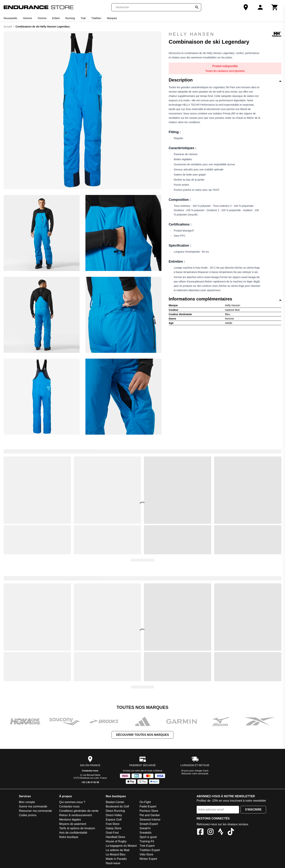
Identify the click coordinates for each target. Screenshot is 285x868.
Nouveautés (10, 18)
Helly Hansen (225, 34)
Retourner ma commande (35, 811)
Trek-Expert (147, 846)
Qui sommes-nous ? (72, 802)
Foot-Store (113, 824)
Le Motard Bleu (116, 854)
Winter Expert (148, 859)
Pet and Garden (150, 815)
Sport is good (148, 837)
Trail (83, 18)
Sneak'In (145, 828)
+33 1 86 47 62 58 (90, 782)
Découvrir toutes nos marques (142, 735)
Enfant (56, 18)
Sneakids (146, 833)
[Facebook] (200, 832)
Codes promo (28, 815)
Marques (112, 18)
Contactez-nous (90, 771)
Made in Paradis (116, 859)
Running (70, 18)
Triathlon (96, 18)
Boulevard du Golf (117, 806)
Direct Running (115, 811)
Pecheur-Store (149, 811)
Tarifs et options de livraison (77, 828)
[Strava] (221, 832)
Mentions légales (70, 820)
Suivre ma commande (33, 806)
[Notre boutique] (246, 7)
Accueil (8, 27)
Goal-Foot (112, 833)
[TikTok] (231, 832)
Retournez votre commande (195, 774)
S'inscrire (253, 810)
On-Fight (145, 802)
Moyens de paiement (73, 824)
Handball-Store (116, 837)
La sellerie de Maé (118, 850)
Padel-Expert (148, 806)
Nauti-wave (113, 863)
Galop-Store (114, 828)
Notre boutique (69, 837)
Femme (42, 18)
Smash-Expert (149, 824)
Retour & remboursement (75, 815)
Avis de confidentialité (73, 833)
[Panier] (275, 7)
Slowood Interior (150, 820)
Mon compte (27, 802)
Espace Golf (114, 820)
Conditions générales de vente (79, 811)
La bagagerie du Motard (121, 846)
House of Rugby (116, 841)
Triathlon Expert (150, 850)
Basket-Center (115, 802)
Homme (28, 18)
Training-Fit (147, 841)
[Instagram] (210, 832)
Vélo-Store (146, 854)
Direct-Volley (114, 815)
